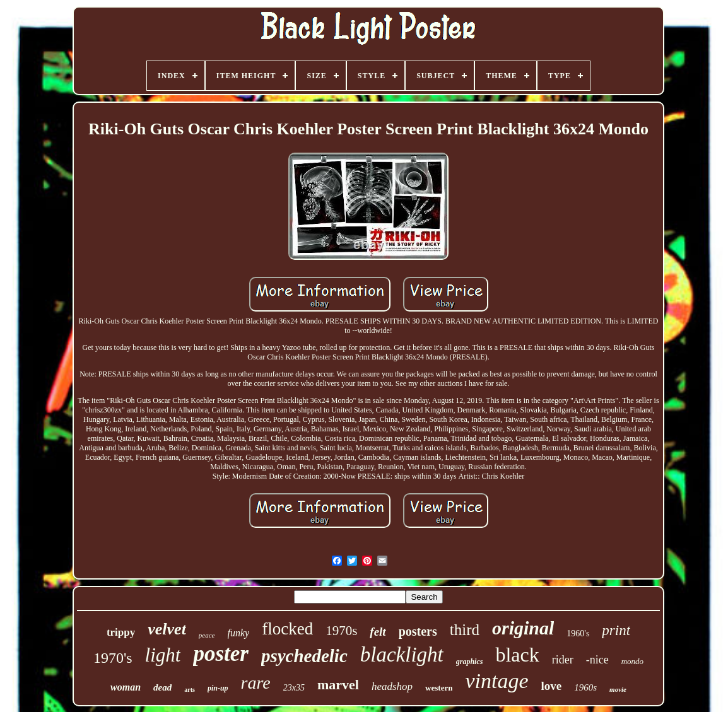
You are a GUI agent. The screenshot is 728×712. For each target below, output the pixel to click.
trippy (121, 632)
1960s (585, 687)
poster (221, 654)
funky (239, 633)
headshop (392, 686)
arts (190, 690)
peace (207, 635)
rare (256, 683)
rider (563, 660)
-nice (597, 660)
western (439, 688)
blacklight (402, 655)
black (517, 655)
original (523, 628)
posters (418, 631)
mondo (632, 661)
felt (378, 632)
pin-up (218, 688)
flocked (287, 629)
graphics (470, 662)
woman (126, 687)
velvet (167, 629)
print (616, 630)
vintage (496, 681)
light (163, 655)
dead (162, 687)
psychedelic (304, 656)
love (552, 686)
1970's (113, 658)
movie (618, 689)
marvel (338, 685)
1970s (341, 631)
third (465, 630)
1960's (578, 633)
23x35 (294, 688)
